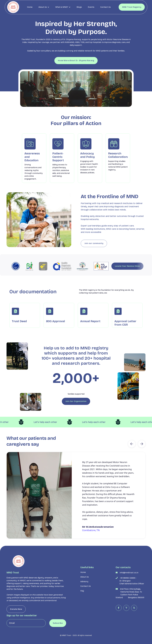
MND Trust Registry (132, 7)
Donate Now (16, 619)
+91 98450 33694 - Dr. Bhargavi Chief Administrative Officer (130, 590)
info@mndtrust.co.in (129, 582)
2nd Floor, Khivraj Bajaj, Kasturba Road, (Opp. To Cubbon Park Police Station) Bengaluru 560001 (130, 603)
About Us (85, 587)
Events (91, 7)
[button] (44, 7)
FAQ (82, 600)
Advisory (84, 591)
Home (30, 7)
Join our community (94, 253)
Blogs (79, 7)
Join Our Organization (76, 411)
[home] (13, 7)
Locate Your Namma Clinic (127, 266)
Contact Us (106, 7)
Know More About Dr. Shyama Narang (76, 60)
